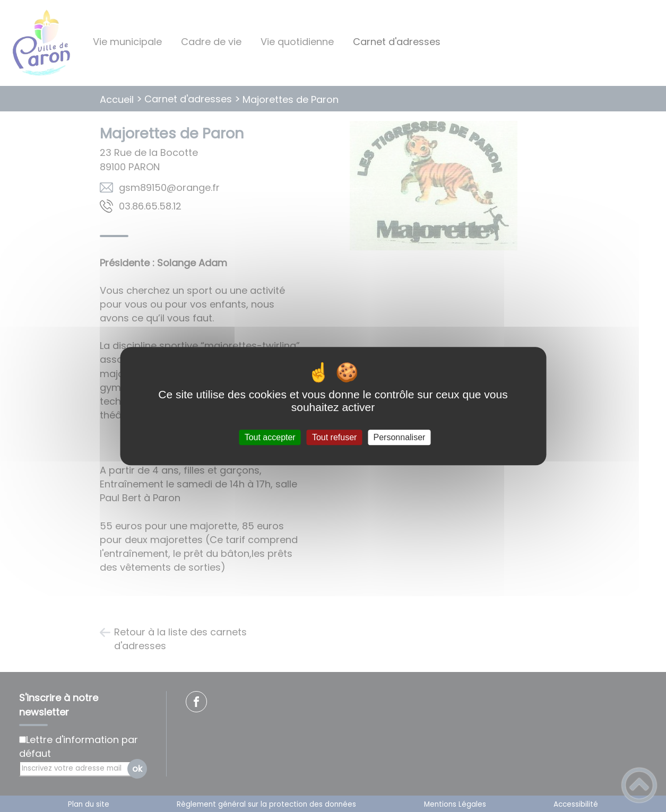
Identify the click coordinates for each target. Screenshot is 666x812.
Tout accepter (270, 437)
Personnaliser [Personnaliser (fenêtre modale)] (400, 437)
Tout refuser (334, 437)
